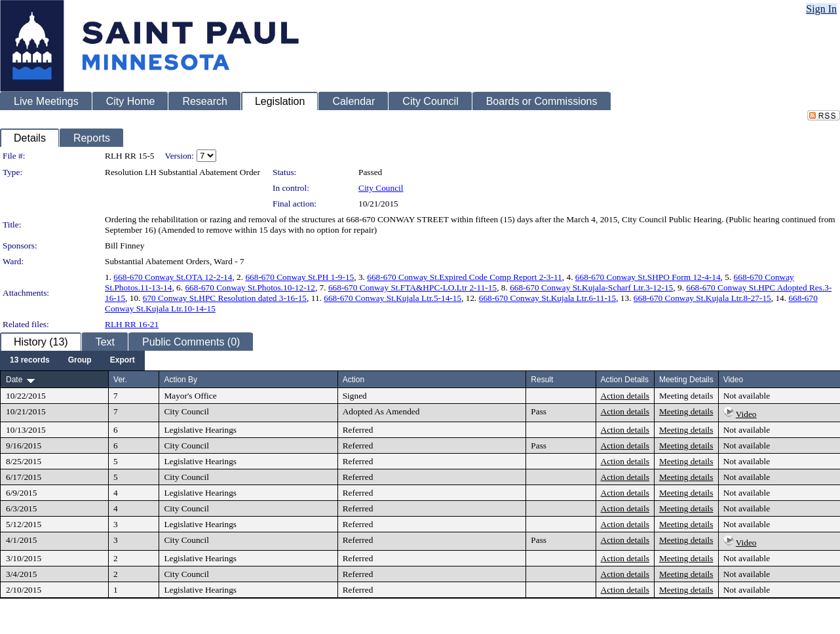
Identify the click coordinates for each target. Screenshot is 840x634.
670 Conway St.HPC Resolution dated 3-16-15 (225, 298)
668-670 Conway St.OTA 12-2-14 (173, 277)
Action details (625, 396)
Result (542, 380)
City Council (381, 188)
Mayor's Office (190, 396)
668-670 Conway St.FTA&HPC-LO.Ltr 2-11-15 (412, 287)
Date (14, 380)
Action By (181, 380)
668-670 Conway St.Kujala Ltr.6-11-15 (547, 298)
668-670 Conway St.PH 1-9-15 (299, 277)
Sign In (821, 9)
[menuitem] (30, 361)
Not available (747, 396)
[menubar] (72, 361)
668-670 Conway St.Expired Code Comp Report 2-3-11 (465, 277)
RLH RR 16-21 (132, 324)
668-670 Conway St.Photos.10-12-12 (250, 287)
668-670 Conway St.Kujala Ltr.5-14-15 (392, 298)
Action (353, 380)
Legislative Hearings (200, 430)
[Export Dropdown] (123, 361)
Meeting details (686, 396)
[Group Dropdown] (80, 361)
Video (746, 414)
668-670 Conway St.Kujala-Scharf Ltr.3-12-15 (591, 287)
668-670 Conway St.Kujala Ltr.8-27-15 (702, 298)
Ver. (120, 380)
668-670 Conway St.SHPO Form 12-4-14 (648, 277)
